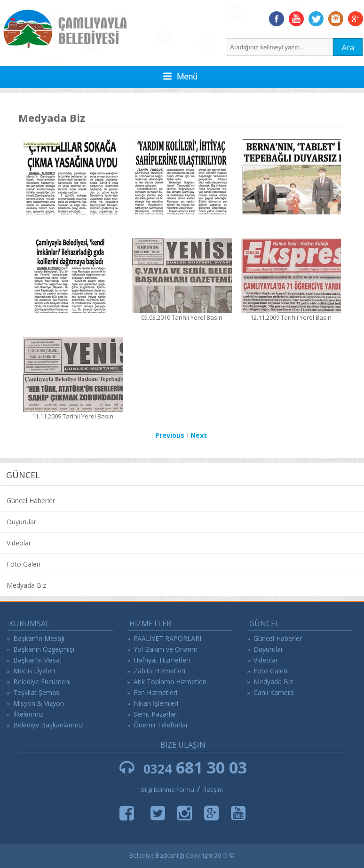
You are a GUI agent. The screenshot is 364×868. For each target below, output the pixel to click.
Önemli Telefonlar (161, 725)
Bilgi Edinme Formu (168, 789)
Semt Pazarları (156, 714)
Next (199, 435)
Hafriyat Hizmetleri (162, 660)
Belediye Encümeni (42, 682)
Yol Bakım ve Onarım (166, 649)
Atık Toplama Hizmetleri (170, 682)
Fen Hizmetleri (155, 692)
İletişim (213, 789)
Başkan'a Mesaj (37, 660)
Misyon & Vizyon (39, 703)
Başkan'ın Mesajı (39, 638)
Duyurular (21, 522)
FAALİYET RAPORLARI (167, 638)
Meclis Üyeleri (34, 671)
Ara (348, 47)
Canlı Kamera (274, 692)
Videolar (19, 543)
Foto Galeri (24, 564)
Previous (170, 435)
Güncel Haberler (31, 501)
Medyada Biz (26, 585)
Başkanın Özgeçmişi (44, 649)
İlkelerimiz (28, 714)
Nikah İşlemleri (156, 703)
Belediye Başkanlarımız (48, 725)
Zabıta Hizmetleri (159, 671)
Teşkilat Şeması (37, 692)
